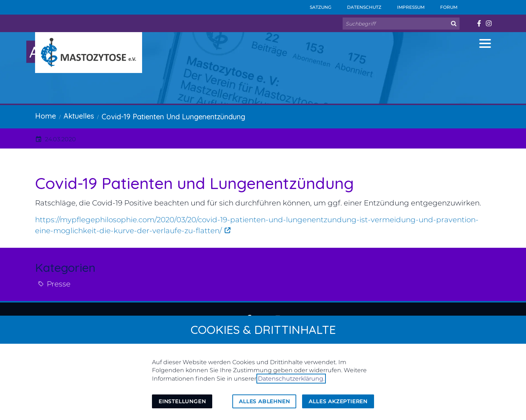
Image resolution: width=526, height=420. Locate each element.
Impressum (406, 5)
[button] (485, 43)
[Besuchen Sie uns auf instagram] (489, 23)
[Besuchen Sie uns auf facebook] (479, 23)
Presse (59, 284)
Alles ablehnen (264, 401)
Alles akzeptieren (338, 401)
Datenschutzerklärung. (291, 379)
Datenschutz (359, 5)
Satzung (316, 5)
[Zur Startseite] (89, 53)
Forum (444, 5)
